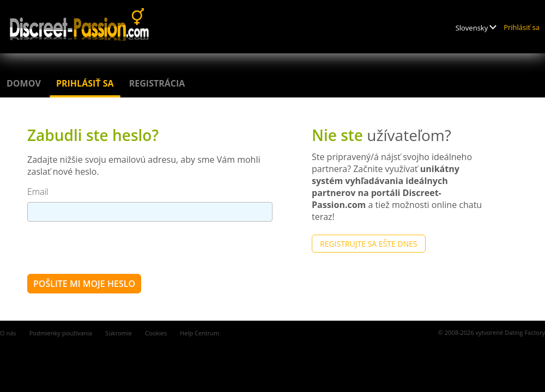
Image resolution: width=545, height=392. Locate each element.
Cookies (156, 333)
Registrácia (157, 83)
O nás (8, 333)
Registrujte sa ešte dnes (369, 244)
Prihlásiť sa (522, 27)
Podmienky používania (61, 333)
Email (38, 192)
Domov (24, 83)
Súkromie (119, 333)
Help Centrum (199, 333)
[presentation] (110, 247)
